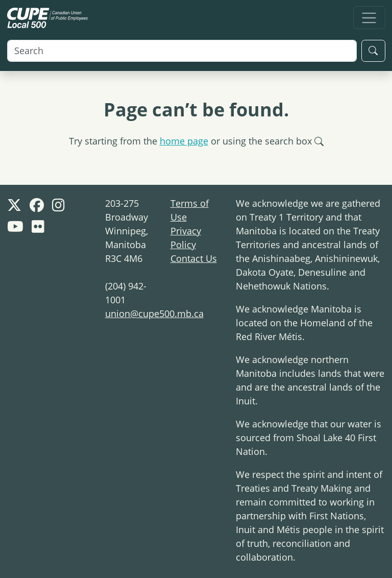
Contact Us (194, 258)
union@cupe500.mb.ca (154, 314)
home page (184, 141)
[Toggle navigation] (369, 18)
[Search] (182, 51)
